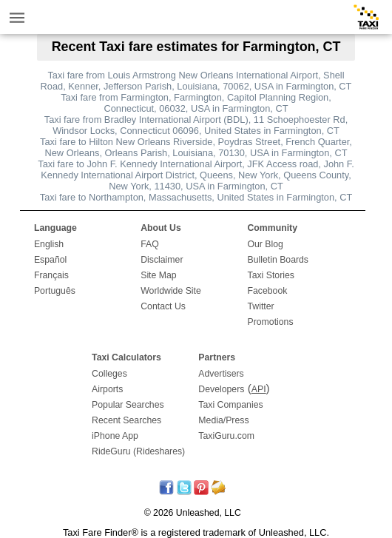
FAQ (150, 244)
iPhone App (115, 436)
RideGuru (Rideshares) (138, 451)
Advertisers (221, 374)
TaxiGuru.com (226, 436)
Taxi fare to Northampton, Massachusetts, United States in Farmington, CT (196, 197)
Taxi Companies (230, 405)
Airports (107, 389)
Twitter (261, 306)
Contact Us (163, 306)
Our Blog (266, 244)
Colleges (109, 374)
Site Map (158, 275)
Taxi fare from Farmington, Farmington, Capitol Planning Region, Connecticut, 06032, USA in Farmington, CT (196, 103)
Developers (221, 389)
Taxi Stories (271, 275)
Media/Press (223, 420)
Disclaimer (162, 260)
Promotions (271, 322)
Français (51, 275)
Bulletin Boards (278, 260)
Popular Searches (128, 405)
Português (55, 291)
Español (50, 260)
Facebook (268, 291)
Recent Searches (126, 420)
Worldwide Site (171, 291)
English (49, 244)
